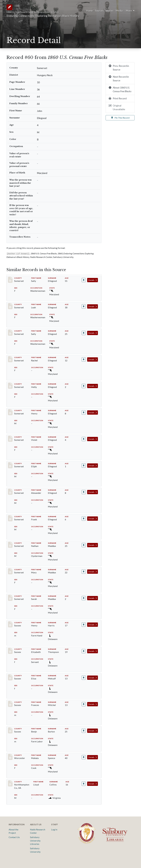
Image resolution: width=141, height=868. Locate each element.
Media (119, 11)
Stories (110, 11)
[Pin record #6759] (84, 651)
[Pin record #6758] (84, 625)
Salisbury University (35, 850)
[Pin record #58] (84, 439)
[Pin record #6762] (84, 731)
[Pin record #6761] (84, 704)
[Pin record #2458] (84, 572)
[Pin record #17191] (84, 784)
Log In (54, 829)
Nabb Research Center (38, 831)
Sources (99, 11)
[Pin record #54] (84, 333)
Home (90, 11)
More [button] (129, 11)
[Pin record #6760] (84, 678)
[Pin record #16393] (84, 757)
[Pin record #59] (84, 466)
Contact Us (14, 837)
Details (93, 280)
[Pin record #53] (84, 306)
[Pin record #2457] (84, 545)
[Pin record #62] (84, 519)
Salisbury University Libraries (35, 841)
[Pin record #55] (84, 359)
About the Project (13, 831)
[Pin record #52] (84, 280)
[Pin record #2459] (84, 598)
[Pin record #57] (84, 412)
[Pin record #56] (84, 386)
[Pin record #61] (84, 492)
